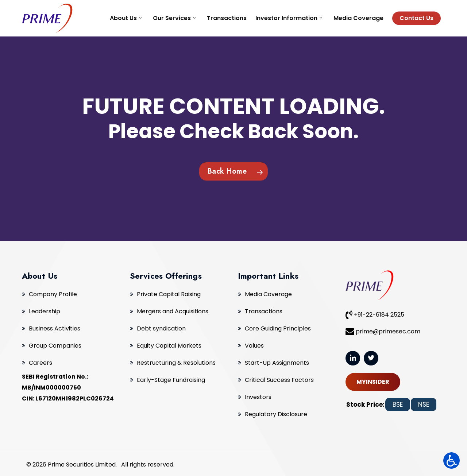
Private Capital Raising (169, 294)
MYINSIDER (373, 382)
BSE (398, 405)
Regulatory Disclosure (276, 414)
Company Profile (53, 294)
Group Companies (55, 346)
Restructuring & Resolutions (176, 363)
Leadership (45, 311)
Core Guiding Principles (278, 328)
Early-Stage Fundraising (171, 380)
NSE (424, 405)
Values (254, 346)
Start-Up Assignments (277, 363)
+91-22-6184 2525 (375, 314)
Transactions (264, 311)
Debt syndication (161, 328)
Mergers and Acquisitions (173, 311)
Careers (40, 363)
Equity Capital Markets (169, 346)
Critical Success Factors (279, 380)
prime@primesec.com (383, 331)
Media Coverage (268, 294)
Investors (258, 397)
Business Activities (55, 328)
